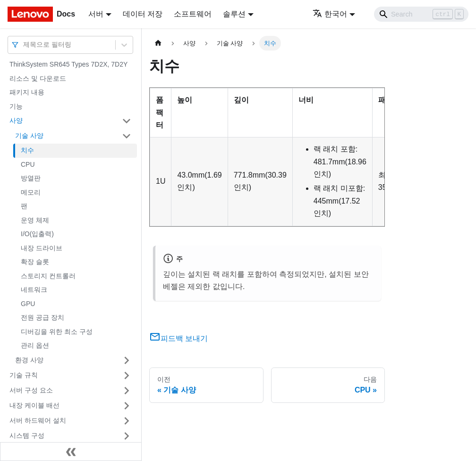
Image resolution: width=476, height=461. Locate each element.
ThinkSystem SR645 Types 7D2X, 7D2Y (68, 64)
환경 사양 (29, 360)
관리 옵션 (35, 345)
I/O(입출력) (37, 234)
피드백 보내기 (178, 338)
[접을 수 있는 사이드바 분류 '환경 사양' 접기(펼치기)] (127, 360)
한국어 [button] (330, 14)
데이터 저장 (143, 14)
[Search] (421, 14)
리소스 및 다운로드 (38, 78)
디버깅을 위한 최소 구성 (57, 332)
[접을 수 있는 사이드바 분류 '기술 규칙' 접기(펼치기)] (127, 376)
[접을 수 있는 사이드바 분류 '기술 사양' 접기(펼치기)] (127, 136)
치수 (27, 150)
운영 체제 (35, 220)
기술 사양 (29, 136)
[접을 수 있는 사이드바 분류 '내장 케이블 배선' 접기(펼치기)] (127, 406)
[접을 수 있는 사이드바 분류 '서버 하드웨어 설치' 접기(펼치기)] (127, 421)
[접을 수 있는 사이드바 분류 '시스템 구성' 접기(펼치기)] (127, 436)
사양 (16, 120)
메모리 (31, 192)
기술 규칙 (24, 375)
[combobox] (24, 45)
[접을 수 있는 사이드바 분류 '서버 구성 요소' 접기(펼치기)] (127, 391)
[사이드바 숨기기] (71, 452)
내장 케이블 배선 (34, 405)
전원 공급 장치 (42, 317)
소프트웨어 (193, 14)
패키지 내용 (27, 92)
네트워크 (34, 290)
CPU (28, 164)
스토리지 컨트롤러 (48, 276)
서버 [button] (96, 14)
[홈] (158, 43)
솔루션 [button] (234, 14)
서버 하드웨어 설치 (38, 420)
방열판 (31, 178)
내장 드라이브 (42, 248)
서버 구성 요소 (31, 390)
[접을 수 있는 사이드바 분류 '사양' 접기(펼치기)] (127, 121)
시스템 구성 (27, 435)
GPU (28, 304)
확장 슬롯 (35, 262)
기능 (16, 106)
